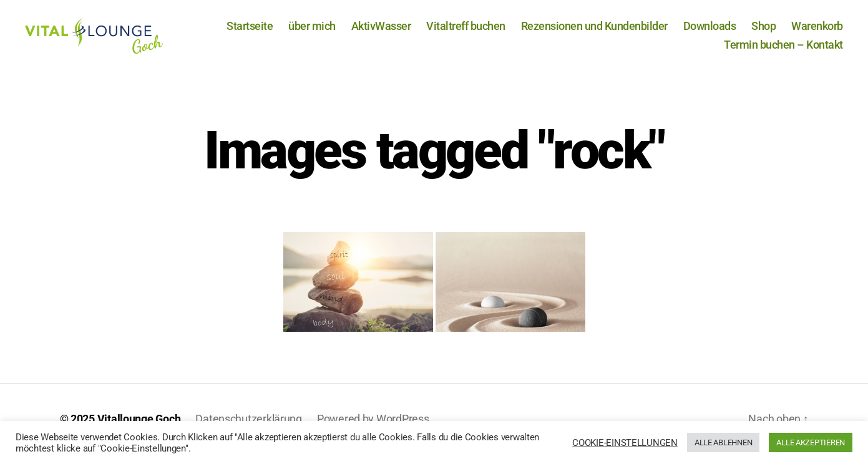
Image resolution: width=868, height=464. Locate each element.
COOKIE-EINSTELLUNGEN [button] (625, 443)
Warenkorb (817, 31)
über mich (312, 31)
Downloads (710, 31)
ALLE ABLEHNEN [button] (724, 442)
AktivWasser (381, 31)
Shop (763, 31)
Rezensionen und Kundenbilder (594, 31)
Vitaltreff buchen (466, 31)
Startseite (250, 31)
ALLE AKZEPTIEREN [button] (811, 442)
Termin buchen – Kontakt (783, 50)
